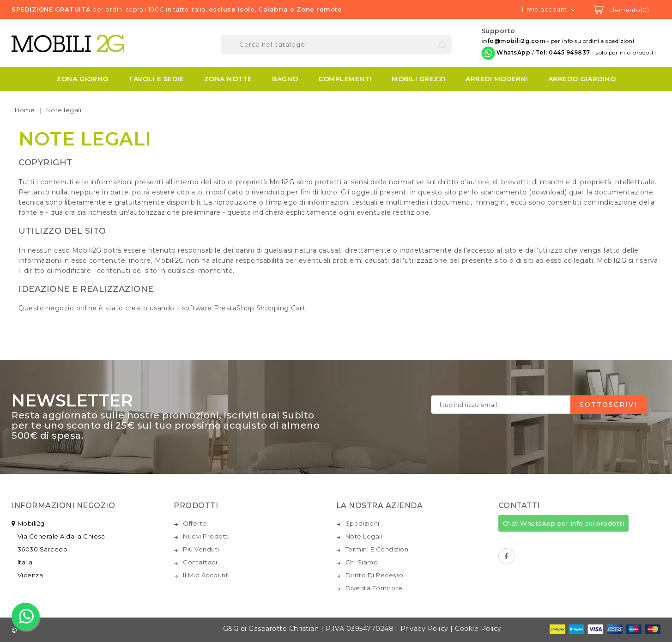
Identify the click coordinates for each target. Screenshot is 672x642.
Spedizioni (363, 523)
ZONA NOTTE (228, 79)
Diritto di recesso (375, 575)
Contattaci (200, 562)
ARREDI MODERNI (497, 79)
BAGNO (285, 79)
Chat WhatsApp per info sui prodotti (564, 523)
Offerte (195, 523)
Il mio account (206, 575)
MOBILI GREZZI (419, 79)
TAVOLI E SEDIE (156, 79)
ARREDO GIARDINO (582, 79)
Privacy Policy (424, 629)
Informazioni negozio (63, 506)
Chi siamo (362, 562)
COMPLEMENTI (345, 79)
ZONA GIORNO (82, 79)
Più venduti (201, 549)
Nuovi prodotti (206, 536)
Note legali (364, 536)
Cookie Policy (478, 629)
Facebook (506, 556)
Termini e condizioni (378, 549)
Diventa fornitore (374, 588)
